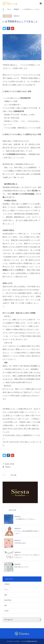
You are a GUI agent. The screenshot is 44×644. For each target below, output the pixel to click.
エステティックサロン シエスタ (17, 641)
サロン (6, 590)
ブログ (9, 9)
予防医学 (7, 16)
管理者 (12, 464)
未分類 (6, 611)
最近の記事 (12, 510)
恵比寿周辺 (8, 600)
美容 (6, 605)
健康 (6, 595)
